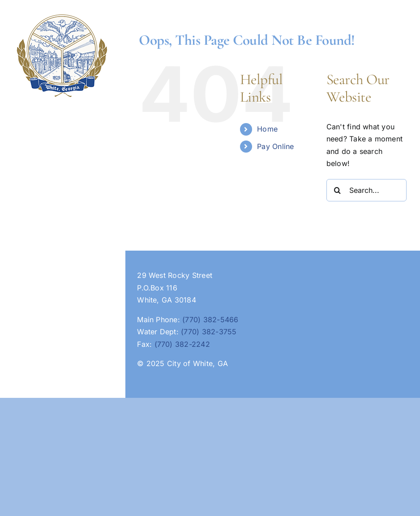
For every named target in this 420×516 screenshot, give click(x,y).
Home (267, 129)
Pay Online (275, 146)
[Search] (338, 190)
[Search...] (366, 190)
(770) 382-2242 (182, 344)
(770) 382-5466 (210, 320)
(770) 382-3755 (209, 332)
